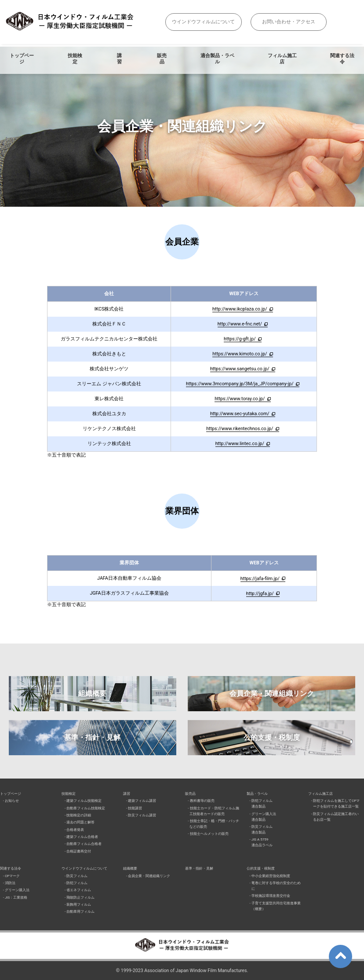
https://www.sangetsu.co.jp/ (240, 369)
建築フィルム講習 (142, 801)
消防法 (10, 883)
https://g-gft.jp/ (240, 339)
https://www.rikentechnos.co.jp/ (240, 429)
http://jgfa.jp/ (260, 594)
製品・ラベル (257, 794)
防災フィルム (77, 876)
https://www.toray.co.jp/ (240, 399)
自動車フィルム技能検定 (86, 808)
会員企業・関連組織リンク (272, 693)
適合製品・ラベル (217, 59)
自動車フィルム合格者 (84, 844)
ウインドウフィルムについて (203, 22)
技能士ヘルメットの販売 (209, 834)
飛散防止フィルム (80, 898)
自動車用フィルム (80, 912)
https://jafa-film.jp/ (260, 579)
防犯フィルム (77, 883)
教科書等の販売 (202, 801)
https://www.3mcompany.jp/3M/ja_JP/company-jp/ (240, 384)
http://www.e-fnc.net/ (240, 324)
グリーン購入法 (17, 890)
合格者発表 (75, 830)
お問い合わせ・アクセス (289, 22)
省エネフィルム (79, 890)
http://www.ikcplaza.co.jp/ (240, 309)
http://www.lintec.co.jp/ (240, 444)
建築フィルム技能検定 (84, 801)
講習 (119, 59)
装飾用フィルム (79, 905)
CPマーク (12, 876)
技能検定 (75, 59)
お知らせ (12, 801)
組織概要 (92, 693)
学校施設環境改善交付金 (271, 896)
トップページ (22, 59)
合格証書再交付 (79, 851)
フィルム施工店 (282, 59)
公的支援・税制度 (272, 737)
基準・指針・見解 (92, 737)
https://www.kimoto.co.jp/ (240, 354)
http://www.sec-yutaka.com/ (240, 414)
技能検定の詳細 (79, 815)
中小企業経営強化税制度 (271, 876)
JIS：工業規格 (16, 898)
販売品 (162, 59)
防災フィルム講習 (142, 815)
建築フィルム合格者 (82, 837)
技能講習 (135, 808)
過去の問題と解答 (80, 822)
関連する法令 (11, 868)
